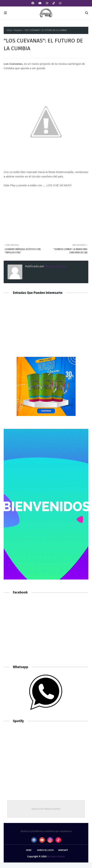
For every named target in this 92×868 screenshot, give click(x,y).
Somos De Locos (45, 850)
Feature (18, 30)
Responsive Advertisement (46, 809)
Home (29, 850)
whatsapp (63, 850)
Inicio (9, 30)
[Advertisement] (46, 632)
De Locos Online (55, 266)
